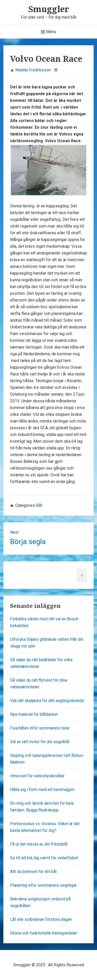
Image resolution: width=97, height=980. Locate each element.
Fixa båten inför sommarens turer (40, 728)
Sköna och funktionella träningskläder (44, 933)
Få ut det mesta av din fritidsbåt (39, 844)
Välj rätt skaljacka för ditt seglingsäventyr (47, 701)
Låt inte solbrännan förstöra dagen (41, 919)
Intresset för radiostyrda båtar (37, 776)
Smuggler (49, 9)
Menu (48, 32)
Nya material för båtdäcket (34, 714)
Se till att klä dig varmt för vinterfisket (44, 858)
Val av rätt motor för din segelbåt (40, 742)
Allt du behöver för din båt (33, 872)
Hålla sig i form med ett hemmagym (42, 790)
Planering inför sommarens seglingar (43, 885)
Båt (39, 505)
